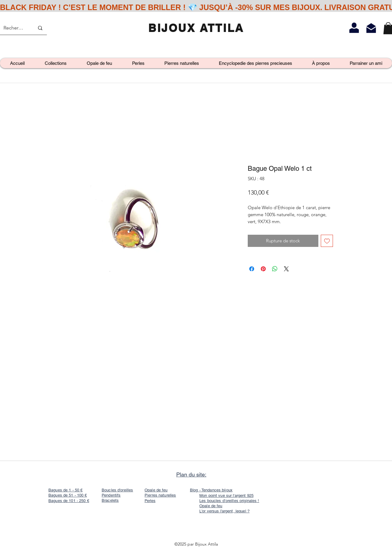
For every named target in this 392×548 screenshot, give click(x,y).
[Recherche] (14, 28)
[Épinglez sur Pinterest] (263, 269)
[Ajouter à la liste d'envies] (327, 241)
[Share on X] (286, 269)
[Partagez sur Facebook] (252, 269)
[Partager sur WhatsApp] (275, 269)
